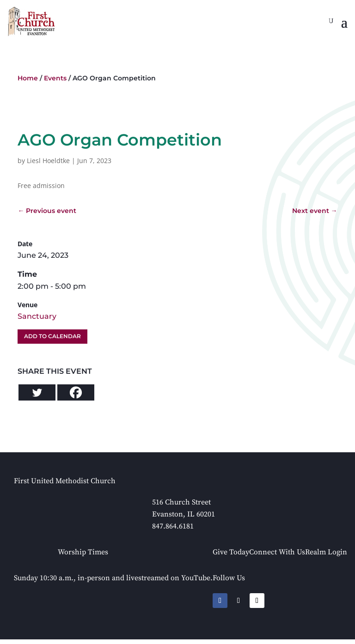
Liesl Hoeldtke (48, 161)
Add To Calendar (52, 336)
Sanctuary (37, 316)
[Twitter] (37, 392)
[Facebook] (76, 392)
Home (28, 78)
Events (55, 78)
